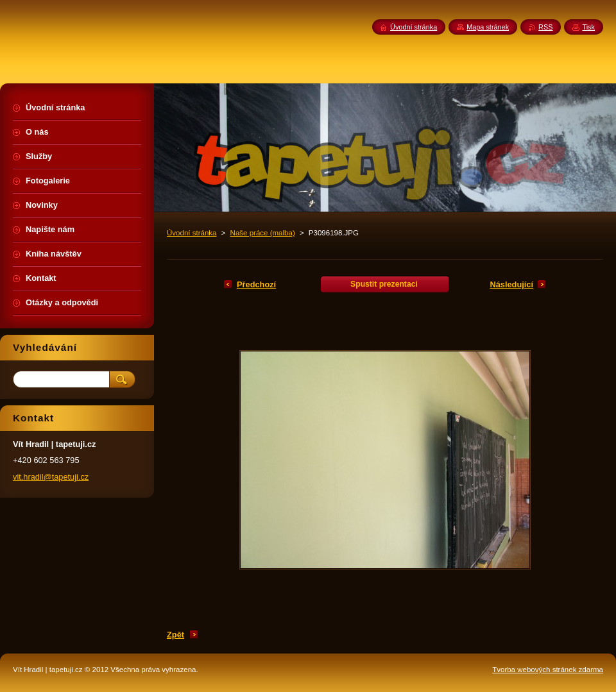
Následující (511, 284)
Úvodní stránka (192, 233)
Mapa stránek (488, 27)
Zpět (175, 635)
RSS (545, 27)
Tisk (588, 27)
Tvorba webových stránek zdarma (548, 670)
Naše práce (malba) (263, 233)
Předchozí (256, 284)
